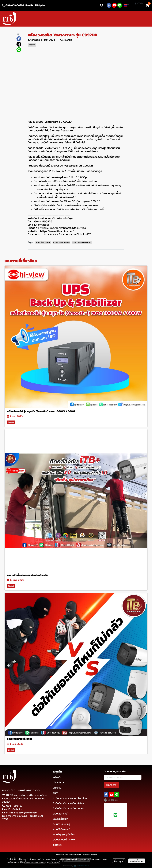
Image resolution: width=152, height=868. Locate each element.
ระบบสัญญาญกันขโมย (64, 834)
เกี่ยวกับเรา (58, 783)
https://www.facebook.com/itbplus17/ (67, 234)
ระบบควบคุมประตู (61, 824)
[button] (102, 5)
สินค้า (56, 793)
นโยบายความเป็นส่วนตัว (35, 863)
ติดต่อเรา (57, 845)
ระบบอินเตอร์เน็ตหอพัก (64, 840)
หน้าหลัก (57, 777)
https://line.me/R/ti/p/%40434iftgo (63, 228)
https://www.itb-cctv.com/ (57, 231)
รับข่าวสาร (111, 785)
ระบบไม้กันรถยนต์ (61, 829)
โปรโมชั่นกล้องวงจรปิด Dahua (68, 808)
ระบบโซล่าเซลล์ (60, 814)
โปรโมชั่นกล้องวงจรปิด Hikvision (70, 798)
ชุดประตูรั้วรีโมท (60, 819)
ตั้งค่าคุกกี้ (119, 861)
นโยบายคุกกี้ (55, 863)
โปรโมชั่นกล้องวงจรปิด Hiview (69, 803)
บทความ (57, 788)
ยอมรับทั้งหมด (137, 861)
